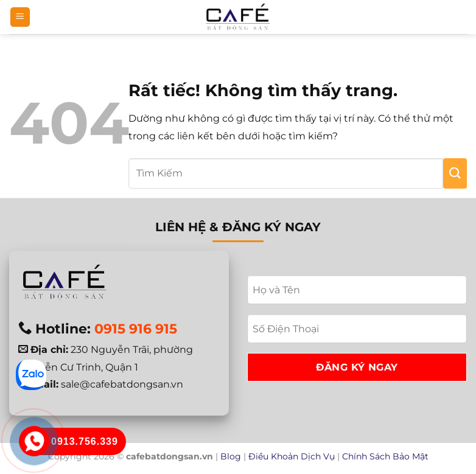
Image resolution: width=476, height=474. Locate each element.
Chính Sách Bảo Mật (385, 456)
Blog (231, 456)
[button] (20, 17)
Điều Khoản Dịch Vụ (292, 456)
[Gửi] (455, 173)
